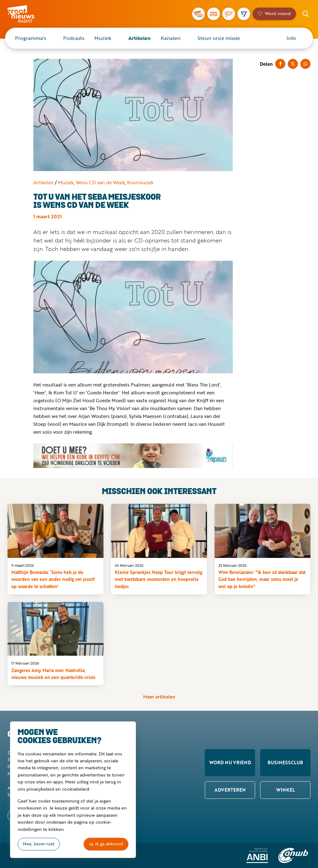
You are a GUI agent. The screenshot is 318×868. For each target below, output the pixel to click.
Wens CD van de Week (100, 182)
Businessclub (285, 762)
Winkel (285, 790)
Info (291, 38)
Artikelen (139, 38)
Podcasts (74, 38)
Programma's (31, 38)
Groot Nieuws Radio (30, 14)
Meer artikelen (159, 697)
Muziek (103, 38)
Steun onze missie (219, 38)
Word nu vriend (230, 762)
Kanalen (171, 38)
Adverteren (230, 790)
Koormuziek (140, 182)
